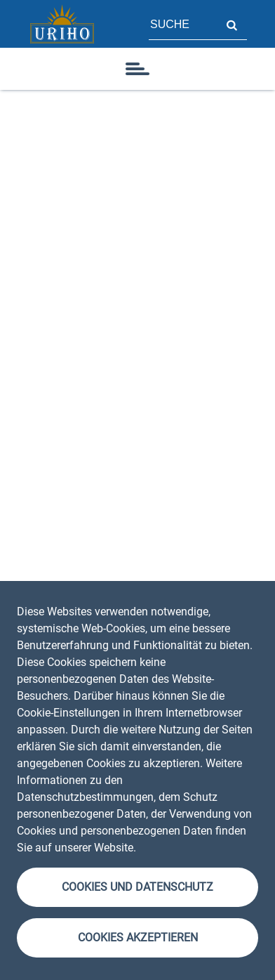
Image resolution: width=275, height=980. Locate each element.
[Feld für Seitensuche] (182, 24)
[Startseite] (62, 24)
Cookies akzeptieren (138, 937)
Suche (232, 24)
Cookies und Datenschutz (137, 887)
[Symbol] (137, 69)
